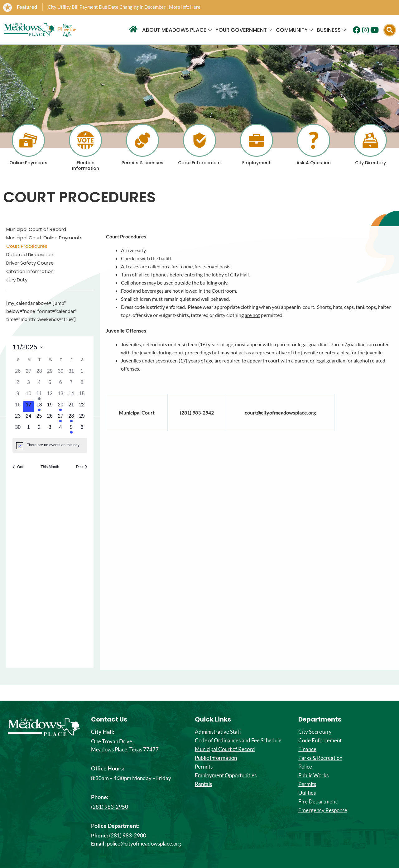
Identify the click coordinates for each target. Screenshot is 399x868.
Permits (204, 767)
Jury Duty (17, 280)
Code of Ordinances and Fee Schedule (238, 741)
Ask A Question (314, 163)
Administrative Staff (218, 732)
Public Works (313, 775)
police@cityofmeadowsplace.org (144, 844)
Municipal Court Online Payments (44, 238)
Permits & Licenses (142, 163)
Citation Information (30, 271)
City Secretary (315, 732)
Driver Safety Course (30, 263)
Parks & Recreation (320, 758)
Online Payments (28, 163)
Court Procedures (27, 246)
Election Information (86, 165)
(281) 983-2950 (110, 807)
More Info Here (185, 7)
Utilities (307, 793)
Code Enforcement (199, 163)
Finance (307, 749)
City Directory (370, 163)
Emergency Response (323, 810)
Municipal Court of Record (36, 229)
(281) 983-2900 (128, 835)
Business (331, 30)
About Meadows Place (177, 30)
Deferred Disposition (30, 255)
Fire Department (318, 802)
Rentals (203, 784)
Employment (256, 163)
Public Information (216, 758)
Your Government (244, 30)
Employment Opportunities (226, 775)
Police (305, 767)
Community (294, 30)
